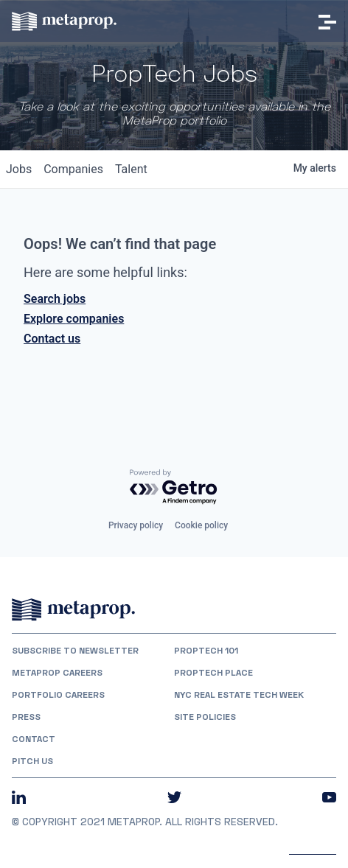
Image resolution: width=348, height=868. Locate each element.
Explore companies (74, 319)
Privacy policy (136, 525)
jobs (19, 169)
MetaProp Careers (57, 673)
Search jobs (55, 299)
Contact (34, 739)
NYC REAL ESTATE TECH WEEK (239, 695)
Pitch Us (32, 761)
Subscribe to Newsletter (75, 651)
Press (26, 717)
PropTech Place (213, 673)
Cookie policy (201, 525)
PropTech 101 (206, 651)
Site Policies (205, 717)
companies (73, 169)
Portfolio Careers (58, 695)
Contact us (52, 339)
